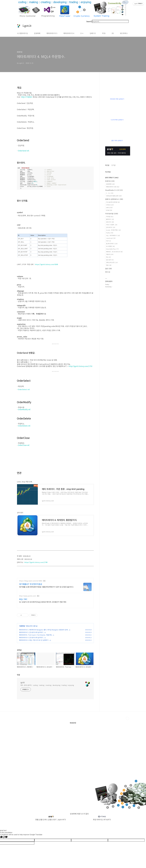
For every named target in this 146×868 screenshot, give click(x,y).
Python (110, 233)
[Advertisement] (43, 596)
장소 (108, 257)
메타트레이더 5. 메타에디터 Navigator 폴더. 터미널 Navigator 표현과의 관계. (44, 632)
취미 (108, 272)
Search (89, 21)
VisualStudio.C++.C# (114, 190)
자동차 (110, 254)
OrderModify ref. (25, 409)
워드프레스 (124, 33)
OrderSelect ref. (24, 389)
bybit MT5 (62, 822)
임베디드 (93, 33)
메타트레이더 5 (52, 33)
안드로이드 (111, 227)
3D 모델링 (110, 246)
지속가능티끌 (112, 214)
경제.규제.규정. (112, 262)
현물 (37, 822)
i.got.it (26, 26)
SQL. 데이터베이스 (113, 235)
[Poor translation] (5, 840)
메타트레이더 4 (69, 33)
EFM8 (109, 210)
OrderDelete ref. (24, 426)
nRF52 (109, 207)
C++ (82, 33)
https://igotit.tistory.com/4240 (46, 264)
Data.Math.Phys (112, 249)
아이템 (110, 217)
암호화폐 (37, 33)
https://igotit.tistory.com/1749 (36, 562)
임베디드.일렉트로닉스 (114, 199)
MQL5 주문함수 (27, 97)
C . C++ (110, 193)
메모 (109, 265)
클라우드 (110, 219)
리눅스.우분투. (112, 225)
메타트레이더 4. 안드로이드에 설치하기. (31, 640)
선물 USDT (53, 822)
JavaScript (111, 238)
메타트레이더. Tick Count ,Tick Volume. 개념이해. (36, 637)
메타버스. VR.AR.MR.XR (114, 252)
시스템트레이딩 (22, 33)
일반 (109, 269)
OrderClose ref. (24, 445)
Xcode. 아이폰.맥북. (113, 230)
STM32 (110, 205)
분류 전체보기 (112, 178)
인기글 (113, 165)
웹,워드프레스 (112, 244)
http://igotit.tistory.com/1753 (81, 366)
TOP (127, 721)
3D (113, 33)
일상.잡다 (110, 260)
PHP (108, 241)
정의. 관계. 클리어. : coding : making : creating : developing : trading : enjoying (47, 688)
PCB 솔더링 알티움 (113, 202)
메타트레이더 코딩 (113, 187)
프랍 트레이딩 (98, 822)
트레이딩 (22, 628)
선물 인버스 (43, 822)
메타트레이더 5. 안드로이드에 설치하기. (31, 635)
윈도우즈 (110, 222)
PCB (104, 33)
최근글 (107, 165)
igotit (23, 685)
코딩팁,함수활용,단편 (114, 196)
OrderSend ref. (24, 151)
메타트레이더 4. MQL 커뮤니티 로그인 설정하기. (34, 643)
